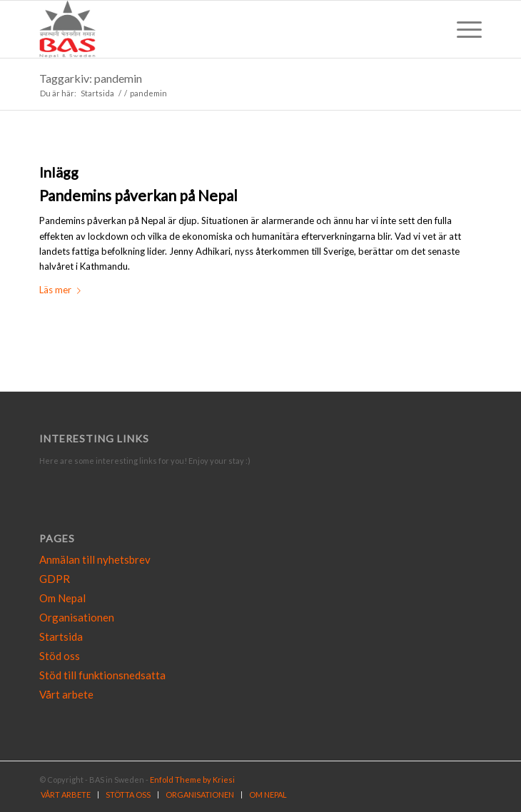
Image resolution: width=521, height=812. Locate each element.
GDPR (55, 579)
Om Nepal (62, 598)
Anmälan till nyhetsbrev (95, 559)
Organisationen (77, 617)
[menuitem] (66, 795)
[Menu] (462, 29)
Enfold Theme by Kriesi (192, 780)
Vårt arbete (66, 694)
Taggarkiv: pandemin (91, 78)
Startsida (61, 636)
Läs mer (63, 290)
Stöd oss (60, 656)
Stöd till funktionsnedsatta (102, 675)
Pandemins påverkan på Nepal (138, 195)
